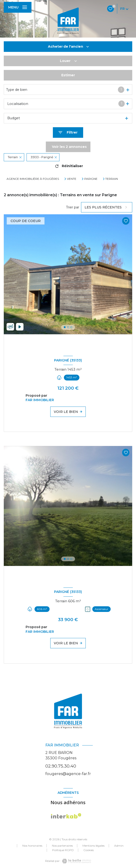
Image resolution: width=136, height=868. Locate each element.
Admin (119, 846)
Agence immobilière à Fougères (33, 179)
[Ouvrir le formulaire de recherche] (68, 133)
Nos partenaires (62, 846)
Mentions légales (93, 846)
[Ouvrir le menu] (18, 7)
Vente (72, 179)
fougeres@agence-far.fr (68, 774)
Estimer (68, 75)
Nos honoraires (32, 846)
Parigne (91, 179)
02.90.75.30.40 (61, 766)
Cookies (89, 850)
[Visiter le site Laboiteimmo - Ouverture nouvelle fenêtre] (76, 861)
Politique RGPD (63, 850)
